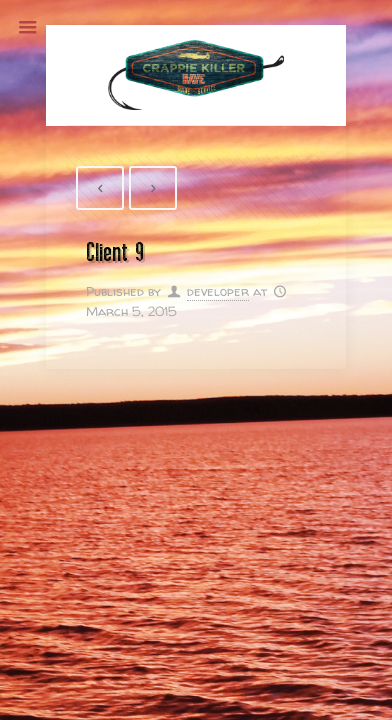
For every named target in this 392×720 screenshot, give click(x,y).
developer (218, 291)
